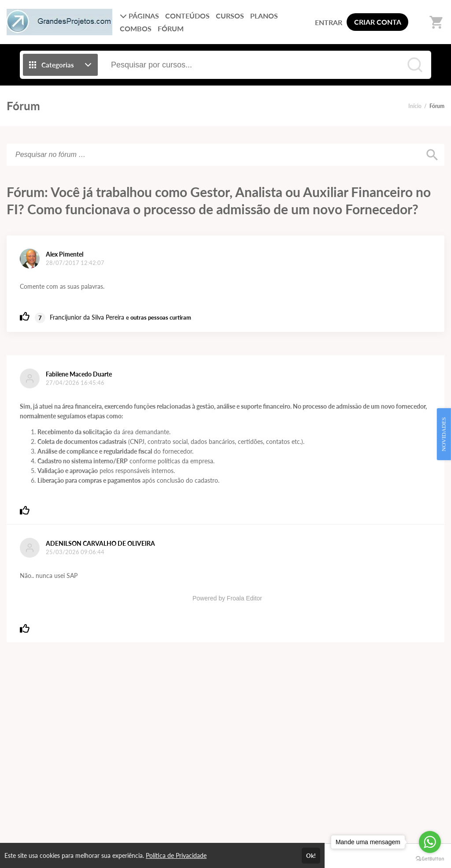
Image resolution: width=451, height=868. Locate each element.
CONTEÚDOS (187, 16)
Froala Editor (244, 598)
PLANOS (264, 16)
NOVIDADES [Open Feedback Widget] (444, 434)
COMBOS (136, 28)
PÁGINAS (139, 16)
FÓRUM (171, 28)
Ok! (311, 856)
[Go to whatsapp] (430, 842)
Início (415, 106)
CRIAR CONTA (378, 22)
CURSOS (230, 16)
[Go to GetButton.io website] (430, 859)
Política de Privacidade (176, 855)
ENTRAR (329, 22)
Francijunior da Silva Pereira (87, 317)
